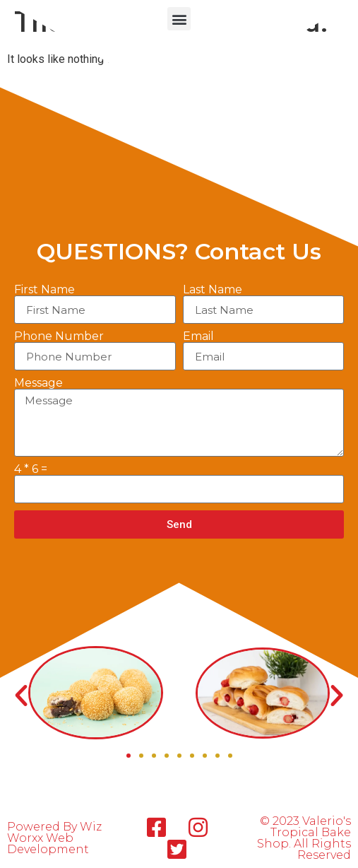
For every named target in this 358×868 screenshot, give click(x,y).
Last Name (213, 290)
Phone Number (59, 336)
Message (38, 383)
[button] (179, 19)
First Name (44, 290)
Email (198, 336)
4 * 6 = (31, 469)
